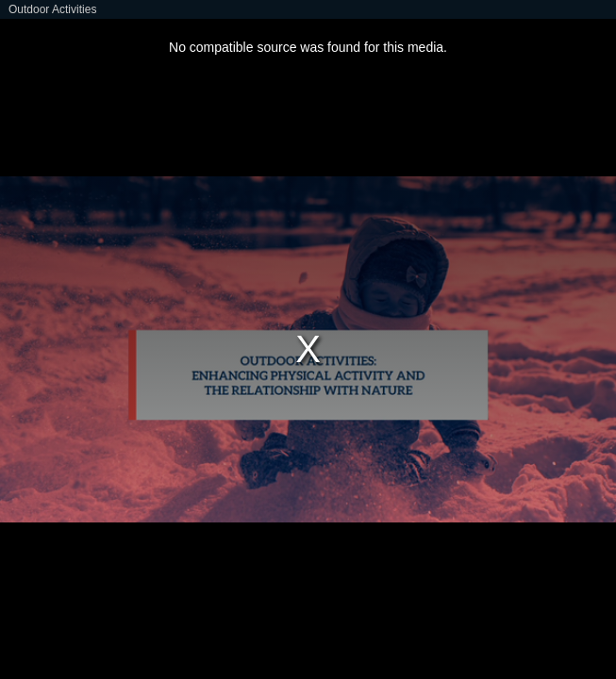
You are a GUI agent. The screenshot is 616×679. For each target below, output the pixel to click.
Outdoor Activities (52, 9)
